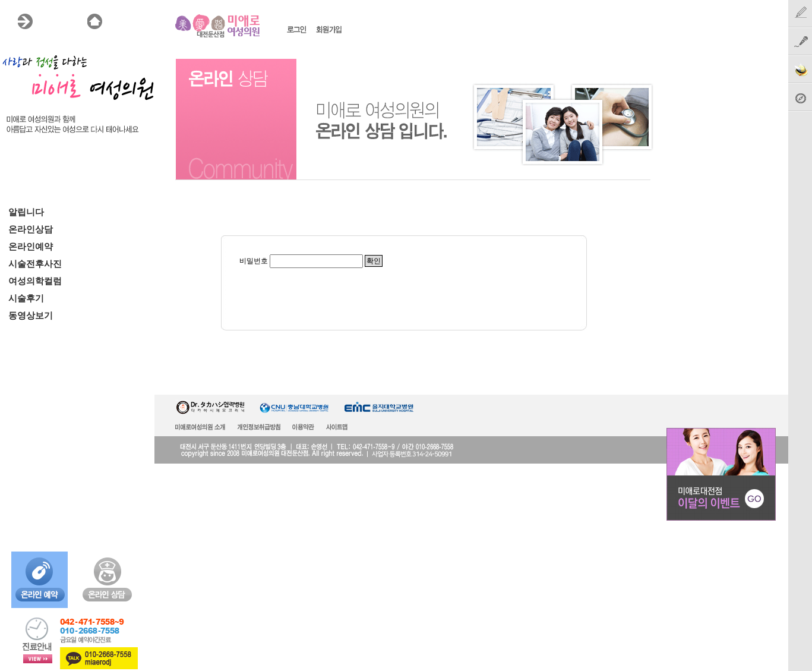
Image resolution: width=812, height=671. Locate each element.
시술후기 (26, 298)
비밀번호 (254, 261)
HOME (121, 21)
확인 (374, 261)
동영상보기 (31, 316)
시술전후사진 (35, 264)
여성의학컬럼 (35, 281)
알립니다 (26, 212)
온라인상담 (31, 229)
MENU (51, 21)
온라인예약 (31, 247)
